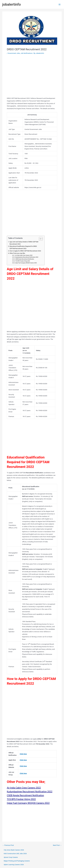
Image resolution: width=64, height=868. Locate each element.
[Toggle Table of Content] (40, 239)
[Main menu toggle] (60, 4)
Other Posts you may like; (17, 253)
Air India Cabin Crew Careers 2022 (24, 255)
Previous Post (8, 845)
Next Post (57, 845)
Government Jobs (14, 53)
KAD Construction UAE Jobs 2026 (15, 853)
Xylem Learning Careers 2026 (14, 865)
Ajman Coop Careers (11, 857)
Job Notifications (26, 53)
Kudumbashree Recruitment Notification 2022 (27, 257)
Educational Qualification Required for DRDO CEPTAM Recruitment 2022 (23, 247)
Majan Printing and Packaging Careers (17, 861)
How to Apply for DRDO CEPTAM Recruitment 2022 (25, 251)
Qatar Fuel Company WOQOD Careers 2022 (26, 263)
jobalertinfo (11, 4)
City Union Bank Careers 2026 (14, 850)
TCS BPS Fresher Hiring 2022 (23, 261)
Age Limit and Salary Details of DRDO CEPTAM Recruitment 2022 (24, 243)
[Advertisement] (32, 76)
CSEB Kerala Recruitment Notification (25, 259)
